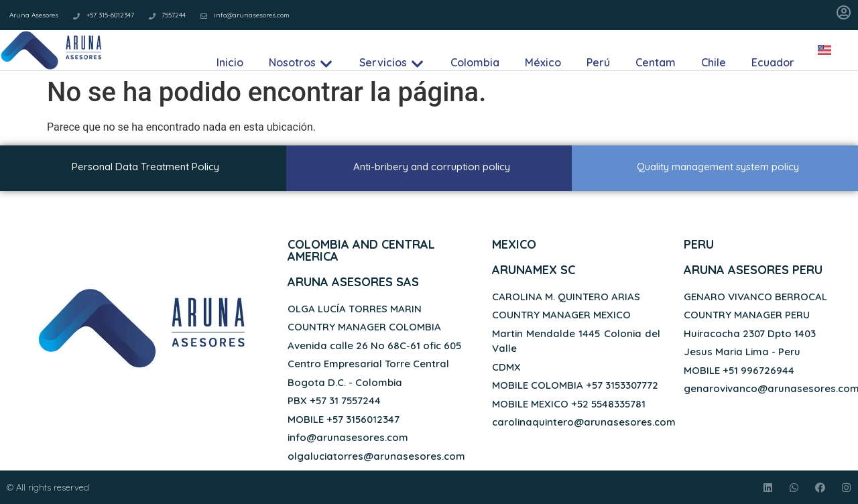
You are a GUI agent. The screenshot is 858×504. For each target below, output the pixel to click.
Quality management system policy (718, 167)
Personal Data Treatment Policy (145, 167)
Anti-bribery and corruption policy (432, 167)
